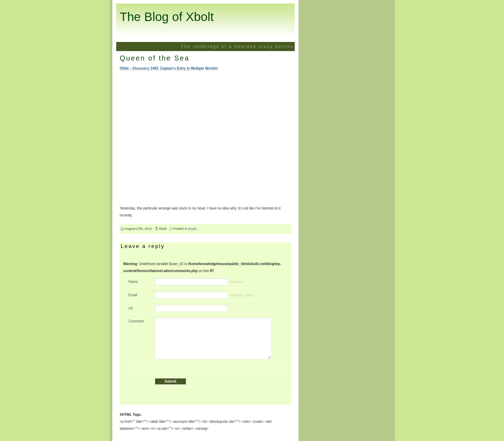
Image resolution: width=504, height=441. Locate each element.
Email (133, 295)
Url (131, 308)
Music (192, 229)
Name (133, 282)
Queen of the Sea (155, 58)
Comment (136, 321)
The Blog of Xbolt (167, 17)
